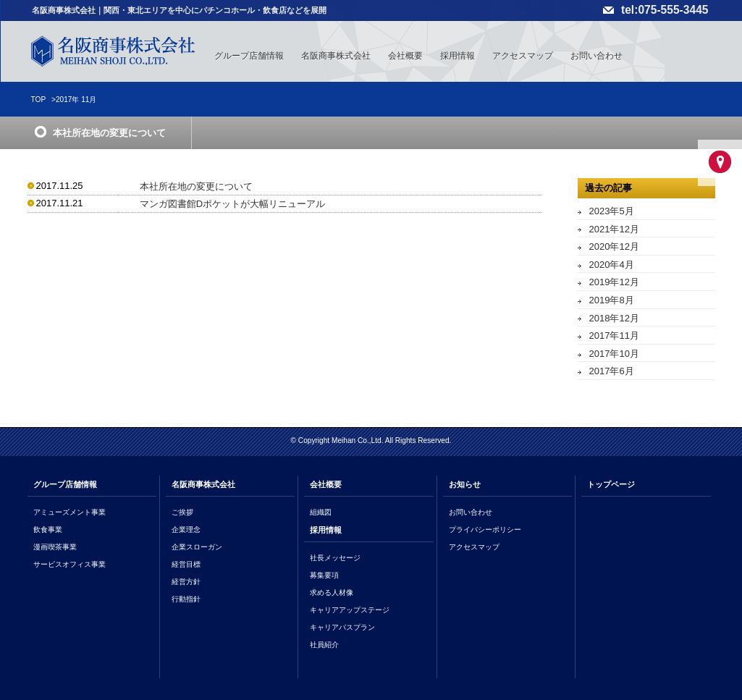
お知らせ (465, 484)
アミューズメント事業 (69, 512)
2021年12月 (614, 229)
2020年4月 (612, 265)
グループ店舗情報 (249, 56)
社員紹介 (324, 645)
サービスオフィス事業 (69, 564)
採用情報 (458, 56)
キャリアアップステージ (350, 610)
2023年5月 (612, 211)
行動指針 (186, 599)
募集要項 (324, 575)
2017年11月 (614, 336)
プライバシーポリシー (485, 530)
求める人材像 (332, 593)
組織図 (321, 512)
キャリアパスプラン (342, 627)
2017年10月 (614, 354)
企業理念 (186, 530)
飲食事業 (48, 530)
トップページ (611, 484)
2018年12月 (614, 318)
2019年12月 (614, 282)
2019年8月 (612, 300)
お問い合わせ (596, 56)
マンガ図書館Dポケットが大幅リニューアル (232, 204)
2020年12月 (614, 246)
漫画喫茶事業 (55, 547)
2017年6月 (612, 371)
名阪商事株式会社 (336, 56)
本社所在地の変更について (196, 186)
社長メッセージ (335, 558)
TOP (39, 100)
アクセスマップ (523, 56)
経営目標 (186, 564)
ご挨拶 (182, 512)
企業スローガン (197, 547)
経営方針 (186, 582)
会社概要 (405, 56)
